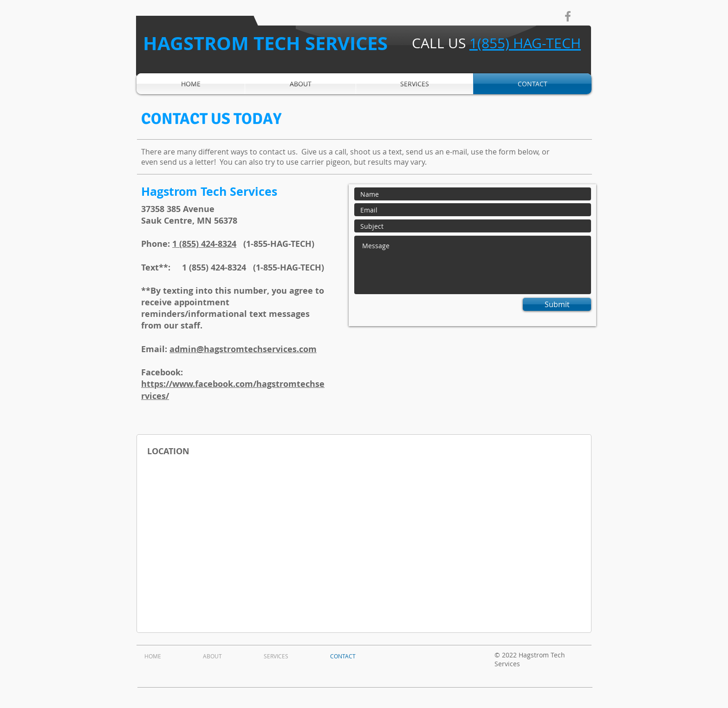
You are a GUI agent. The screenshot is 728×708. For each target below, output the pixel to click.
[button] (415, 84)
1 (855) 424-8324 (204, 244)
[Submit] (557, 304)
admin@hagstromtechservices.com (243, 349)
